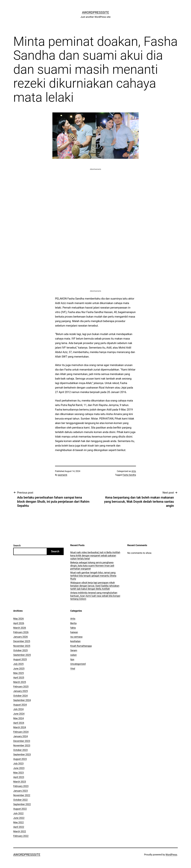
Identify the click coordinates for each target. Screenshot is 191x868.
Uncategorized (78, 664)
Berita (73, 623)
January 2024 (20, 736)
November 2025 (22, 646)
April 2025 (19, 678)
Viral (73, 669)
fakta (73, 628)
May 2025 (19, 673)
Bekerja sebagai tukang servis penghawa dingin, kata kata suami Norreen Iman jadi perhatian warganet (92, 566)
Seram (74, 650)
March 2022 (20, 831)
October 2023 (20, 750)
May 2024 (19, 718)
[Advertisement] (95, 189)
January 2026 (20, 637)
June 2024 (19, 714)
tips (72, 659)
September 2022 (22, 804)
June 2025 (19, 669)
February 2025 (21, 687)
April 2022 (19, 827)
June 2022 (19, 818)
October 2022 (20, 800)
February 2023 (21, 786)
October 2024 (20, 696)
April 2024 (19, 723)
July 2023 (18, 763)
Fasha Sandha (129, 475)
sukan (73, 655)
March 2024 (20, 727)
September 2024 (22, 700)
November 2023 (22, 745)
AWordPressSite (95, 12)
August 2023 (20, 759)
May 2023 (19, 773)
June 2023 (19, 768)
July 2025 (18, 664)
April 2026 (19, 623)
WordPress (171, 855)
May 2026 (19, 619)
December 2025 (22, 641)
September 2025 (22, 655)
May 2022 (19, 822)
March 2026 (20, 628)
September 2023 (22, 754)
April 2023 (19, 777)
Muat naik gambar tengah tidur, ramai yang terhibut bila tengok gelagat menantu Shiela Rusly (93, 576)
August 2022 (20, 809)
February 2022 (21, 836)
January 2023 (20, 791)
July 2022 (18, 813)
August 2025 (20, 659)
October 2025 (20, 650)
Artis (134, 471)
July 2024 (18, 709)
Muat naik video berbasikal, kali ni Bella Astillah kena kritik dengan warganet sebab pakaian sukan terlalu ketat (95, 555)
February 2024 (21, 732)
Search (17, 545)
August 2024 (20, 705)
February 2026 (21, 632)
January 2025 (20, 691)
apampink (63, 475)
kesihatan (75, 641)
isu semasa (76, 637)
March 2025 (20, 682)
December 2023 (22, 741)
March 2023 (20, 782)
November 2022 (22, 795)
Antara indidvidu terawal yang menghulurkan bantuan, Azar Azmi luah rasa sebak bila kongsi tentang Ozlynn (95, 596)
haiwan (74, 632)
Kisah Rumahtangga (81, 646)
